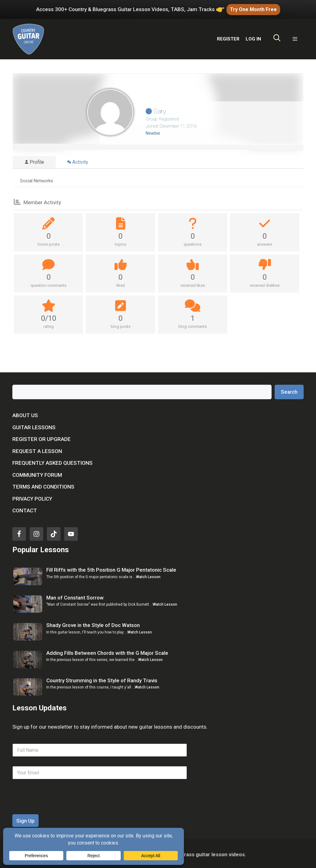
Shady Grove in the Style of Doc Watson (93, 624)
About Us (25, 414)
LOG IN (253, 37)
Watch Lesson (148, 575)
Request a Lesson (37, 450)
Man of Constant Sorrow (75, 596)
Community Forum (37, 473)
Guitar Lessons (34, 426)
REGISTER (228, 37)
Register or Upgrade (42, 438)
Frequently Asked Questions (52, 462)
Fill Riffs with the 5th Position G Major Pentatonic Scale (111, 569)
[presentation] (59, 809)
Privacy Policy (32, 497)
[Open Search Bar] (277, 38)
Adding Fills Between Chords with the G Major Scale (107, 651)
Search (289, 390)
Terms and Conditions (43, 485)
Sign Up (25, 819)
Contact (25, 509)
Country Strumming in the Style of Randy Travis (102, 679)
